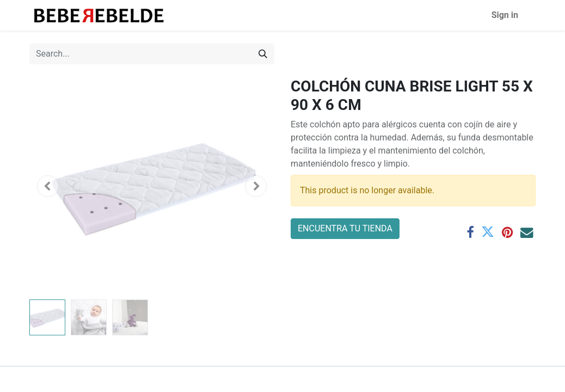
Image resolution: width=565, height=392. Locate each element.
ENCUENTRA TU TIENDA (345, 228)
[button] (48, 186)
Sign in (505, 15)
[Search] (263, 54)
